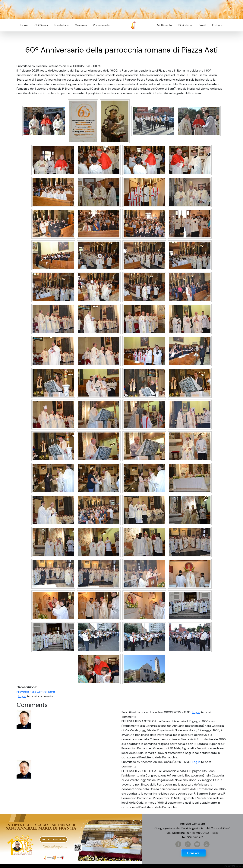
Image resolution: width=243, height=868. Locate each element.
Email (201, 25)
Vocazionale (101, 25)
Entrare (217, 25)
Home (24, 25)
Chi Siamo (41, 25)
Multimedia (164, 25)
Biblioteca (185, 25)
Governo (81, 25)
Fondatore (61, 25)
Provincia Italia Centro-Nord (36, 692)
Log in (22, 696)
